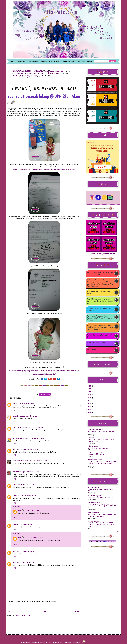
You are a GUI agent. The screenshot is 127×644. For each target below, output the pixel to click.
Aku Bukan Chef (50, 374)
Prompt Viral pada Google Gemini (23, 77)
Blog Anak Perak (93, 513)
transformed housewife (20, 461)
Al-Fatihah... (92, 350)
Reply (14, 410)
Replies (17, 507)
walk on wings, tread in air (97, 453)
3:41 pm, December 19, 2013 (34, 438)
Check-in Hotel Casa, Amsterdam (99, 448)
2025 (89, 389)
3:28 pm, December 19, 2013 (34, 427)
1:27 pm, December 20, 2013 (30, 472)
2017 (89, 413)
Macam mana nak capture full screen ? (99, 310)
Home (44, 611)
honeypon (16, 496)
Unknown (16, 449)
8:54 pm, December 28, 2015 (29, 551)
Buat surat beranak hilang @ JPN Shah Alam (44, 99)
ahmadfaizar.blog (94, 502)
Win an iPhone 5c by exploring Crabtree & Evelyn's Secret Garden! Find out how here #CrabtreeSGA (44, 371)
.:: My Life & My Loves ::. (96, 429)
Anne (14, 485)
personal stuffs (45, 394)
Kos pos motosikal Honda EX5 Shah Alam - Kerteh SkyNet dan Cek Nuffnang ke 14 (100, 328)
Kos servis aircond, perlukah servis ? (98, 293)
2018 (89, 410)
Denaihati (91, 438)
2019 (89, 407)
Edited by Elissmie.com (38, 643)
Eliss (20, 510)
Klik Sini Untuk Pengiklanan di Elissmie (103, 254)
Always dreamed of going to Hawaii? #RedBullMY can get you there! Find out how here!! (44, 169)
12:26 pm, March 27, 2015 (28, 496)
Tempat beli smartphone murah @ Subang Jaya (100, 274)
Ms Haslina (16, 472)
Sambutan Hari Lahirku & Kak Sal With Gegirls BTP (28, 75)
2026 (89, 386)
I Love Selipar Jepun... (95, 496)
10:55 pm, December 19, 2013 (38, 461)
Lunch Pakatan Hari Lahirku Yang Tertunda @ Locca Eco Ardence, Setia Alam (36, 73)
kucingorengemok (19, 438)
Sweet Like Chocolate (95, 459)
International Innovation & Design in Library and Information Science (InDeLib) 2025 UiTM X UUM (103, 506)
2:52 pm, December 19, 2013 (29, 416)
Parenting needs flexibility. (96, 455)
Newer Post (11, 611)
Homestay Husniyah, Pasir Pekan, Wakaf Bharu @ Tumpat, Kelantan (100, 318)
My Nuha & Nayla (38, 374)
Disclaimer (69, 643)
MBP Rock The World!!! (97, 343)
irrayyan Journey (93, 521)
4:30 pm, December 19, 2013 (29, 449)
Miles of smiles (93, 446)
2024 (89, 392)
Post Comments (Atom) (24, 616)
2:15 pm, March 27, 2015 (32, 510)
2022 (89, 398)
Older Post (78, 611)
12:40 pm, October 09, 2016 (28, 563)
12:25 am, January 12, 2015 (25, 485)
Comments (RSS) (78, 643)
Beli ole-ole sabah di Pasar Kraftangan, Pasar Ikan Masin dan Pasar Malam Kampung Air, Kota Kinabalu (100, 283)
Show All (118, 470)
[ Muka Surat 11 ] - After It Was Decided (101, 498)
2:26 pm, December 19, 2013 (27, 403)
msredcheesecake (18, 427)
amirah (15, 403)
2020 (89, 404)
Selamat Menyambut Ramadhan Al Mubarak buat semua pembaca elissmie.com (37, 72)
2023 (89, 395)
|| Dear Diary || (93, 487)
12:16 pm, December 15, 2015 (28, 524)
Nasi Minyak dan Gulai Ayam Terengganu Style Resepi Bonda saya (100, 301)
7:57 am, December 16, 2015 (34, 538)
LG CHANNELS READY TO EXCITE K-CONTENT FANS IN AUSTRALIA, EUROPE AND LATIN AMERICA (102, 525)
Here (30, 643)
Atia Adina (16, 416)
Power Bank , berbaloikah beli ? (99, 336)
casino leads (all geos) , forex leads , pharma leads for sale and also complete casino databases (102, 463)
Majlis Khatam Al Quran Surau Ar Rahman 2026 (27, 70)
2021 (89, 401)
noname (15, 524)
